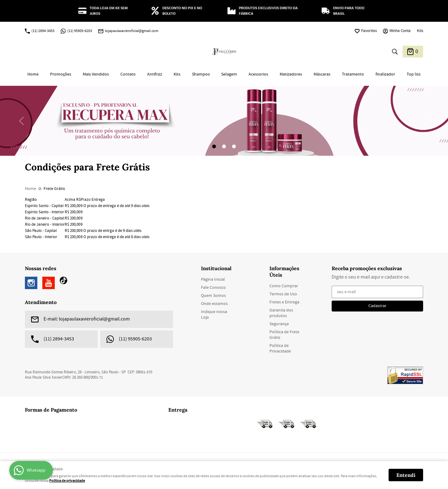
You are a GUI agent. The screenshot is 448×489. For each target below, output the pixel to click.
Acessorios (258, 74)
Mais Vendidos (96, 74)
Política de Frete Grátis (284, 335)
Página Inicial (213, 279)
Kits (420, 31)
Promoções (61, 74)
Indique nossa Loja (214, 315)
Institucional (216, 268)
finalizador (385, 74)
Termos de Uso (283, 294)
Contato (128, 74)
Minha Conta (400, 31)
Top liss (414, 74)
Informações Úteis (284, 272)
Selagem (229, 74)
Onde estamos (214, 304)
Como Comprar (284, 286)
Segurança (279, 324)
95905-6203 (80, 31)
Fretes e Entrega (284, 302)
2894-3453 (43, 31)
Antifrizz (155, 74)
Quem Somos (213, 296)
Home (33, 74)
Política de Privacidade (280, 348)
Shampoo (201, 74)
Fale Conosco (213, 288)
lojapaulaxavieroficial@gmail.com (132, 31)
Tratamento (353, 74)
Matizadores (291, 74)
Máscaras (322, 74)
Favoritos (369, 31)
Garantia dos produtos (281, 313)
